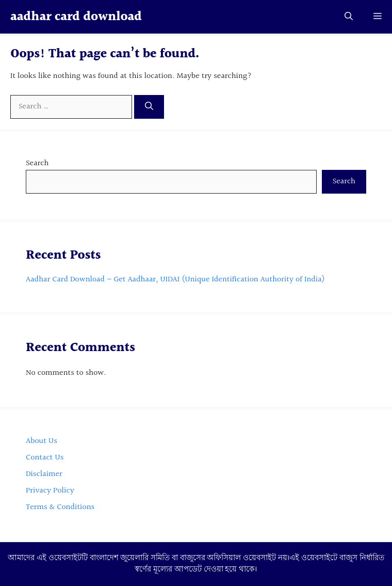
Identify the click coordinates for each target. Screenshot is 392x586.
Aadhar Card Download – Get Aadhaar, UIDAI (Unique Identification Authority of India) (175, 280)
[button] (349, 17)
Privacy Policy (51, 491)
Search (37, 163)
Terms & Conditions (60, 507)
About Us (43, 441)
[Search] (149, 107)
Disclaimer (44, 474)
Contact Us (45, 458)
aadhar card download (76, 17)
